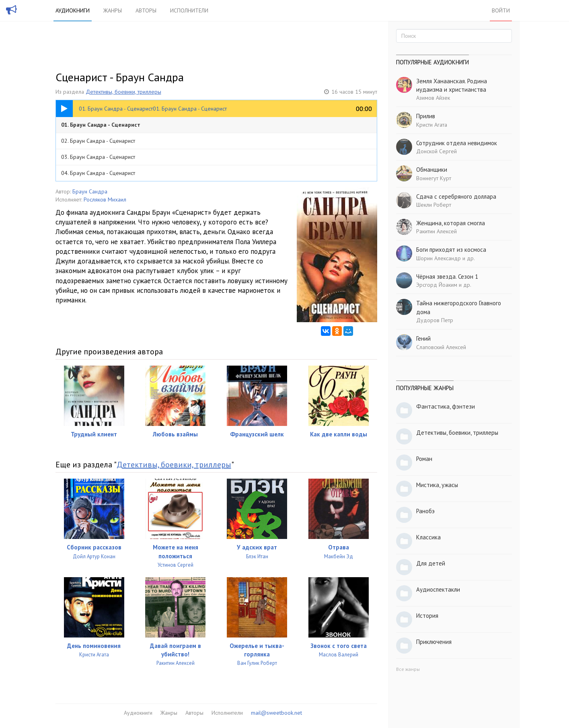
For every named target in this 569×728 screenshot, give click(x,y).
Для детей (431, 563)
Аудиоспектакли (438, 589)
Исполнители (189, 10)
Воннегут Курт (434, 178)
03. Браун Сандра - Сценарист (98, 157)
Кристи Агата (432, 125)
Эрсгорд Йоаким (437, 285)
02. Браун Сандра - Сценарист (98, 141)
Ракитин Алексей (437, 231)
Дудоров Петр (435, 320)
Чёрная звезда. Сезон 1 (447, 277)
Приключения (434, 642)
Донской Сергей (437, 151)
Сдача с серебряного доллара (456, 196)
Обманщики (432, 170)
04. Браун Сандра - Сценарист (98, 173)
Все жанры (408, 669)
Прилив (426, 116)
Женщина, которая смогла (451, 223)
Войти (501, 10)
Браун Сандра (90, 191)
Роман (424, 459)
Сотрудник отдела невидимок (457, 143)
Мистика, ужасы (437, 485)
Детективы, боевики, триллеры (123, 92)
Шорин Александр (439, 258)
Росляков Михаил (105, 199)
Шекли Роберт (434, 205)
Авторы (146, 10)
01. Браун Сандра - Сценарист (101, 125)
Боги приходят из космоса (451, 250)
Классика (428, 537)
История (427, 616)
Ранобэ (425, 511)
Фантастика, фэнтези (446, 406)
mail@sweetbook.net (276, 713)
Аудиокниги (73, 10)
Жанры (113, 10)
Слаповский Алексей (441, 347)
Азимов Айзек (433, 98)
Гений (423, 338)
